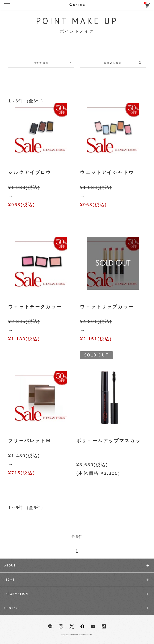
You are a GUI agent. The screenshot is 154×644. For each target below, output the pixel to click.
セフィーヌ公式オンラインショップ (77, 5)
